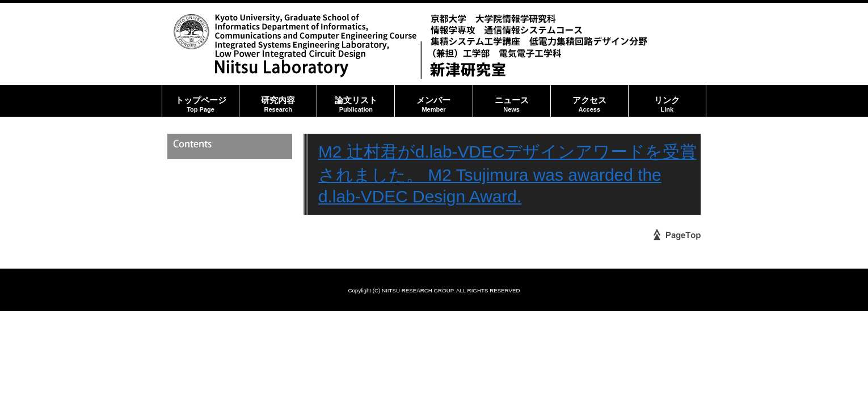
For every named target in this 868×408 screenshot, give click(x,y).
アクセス (589, 101)
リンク (667, 101)
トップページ (201, 101)
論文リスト (356, 101)
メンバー (433, 101)
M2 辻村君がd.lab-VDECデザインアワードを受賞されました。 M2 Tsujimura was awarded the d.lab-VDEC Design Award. (507, 174)
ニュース (512, 101)
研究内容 (278, 101)
